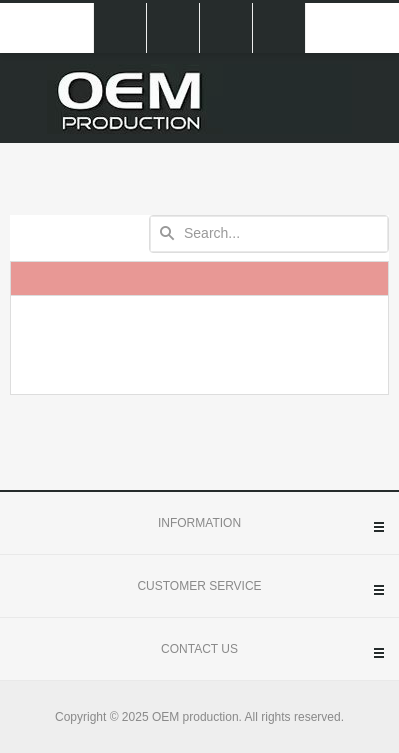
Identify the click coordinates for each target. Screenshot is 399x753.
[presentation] (199, 345)
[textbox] (269, 234)
